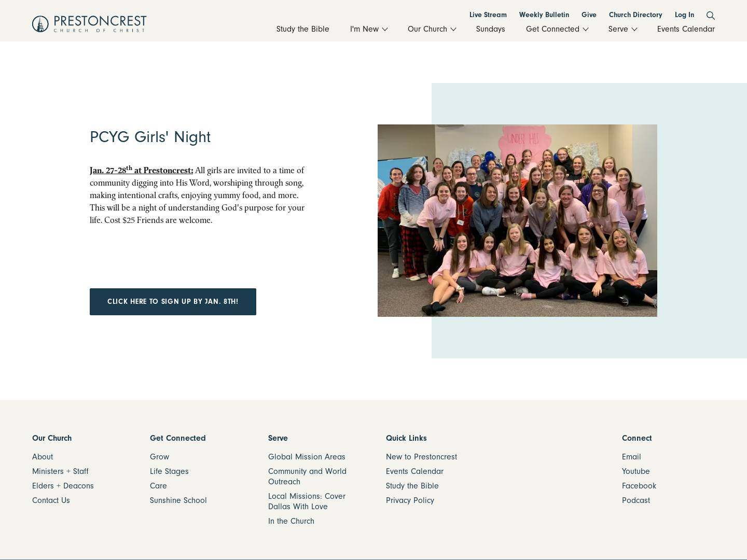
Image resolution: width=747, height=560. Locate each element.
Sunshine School (178, 500)
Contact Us (51, 500)
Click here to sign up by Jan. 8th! (173, 302)
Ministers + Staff (60, 471)
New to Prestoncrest (421, 457)
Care (158, 486)
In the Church (291, 521)
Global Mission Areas (307, 457)
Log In (684, 15)
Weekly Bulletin (544, 15)
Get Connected (178, 438)
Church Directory (636, 15)
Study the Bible (412, 486)
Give (589, 15)
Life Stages (169, 471)
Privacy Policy (410, 500)
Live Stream (488, 15)
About (43, 457)
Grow (160, 457)
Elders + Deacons (63, 486)
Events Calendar (415, 471)
